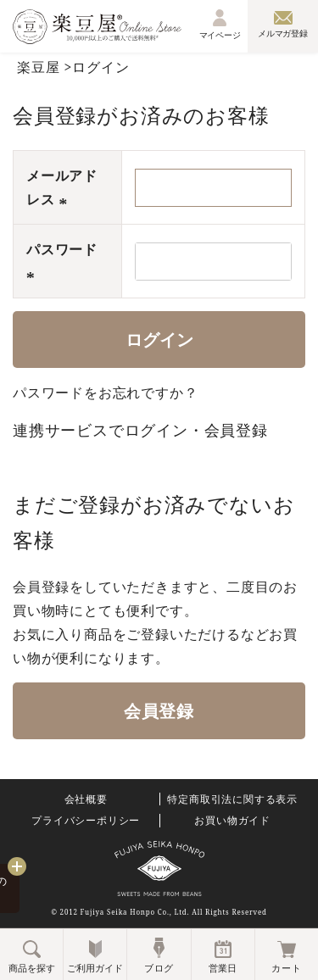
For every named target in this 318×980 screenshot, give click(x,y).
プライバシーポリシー (86, 821)
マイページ (220, 25)
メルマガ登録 (283, 25)
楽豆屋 (38, 67)
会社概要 (86, 799)
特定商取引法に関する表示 (232, 799)
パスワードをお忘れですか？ (105, 393)
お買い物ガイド (232, 821)
